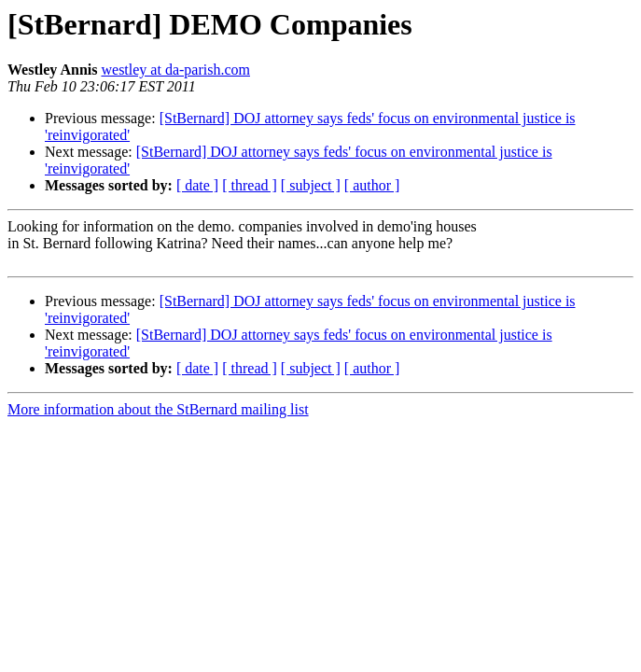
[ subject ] (311, 185)
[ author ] (372, 185)
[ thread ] (250, 185)
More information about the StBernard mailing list (158, 409)
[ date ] (197, 185)
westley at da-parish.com (175, 70)
